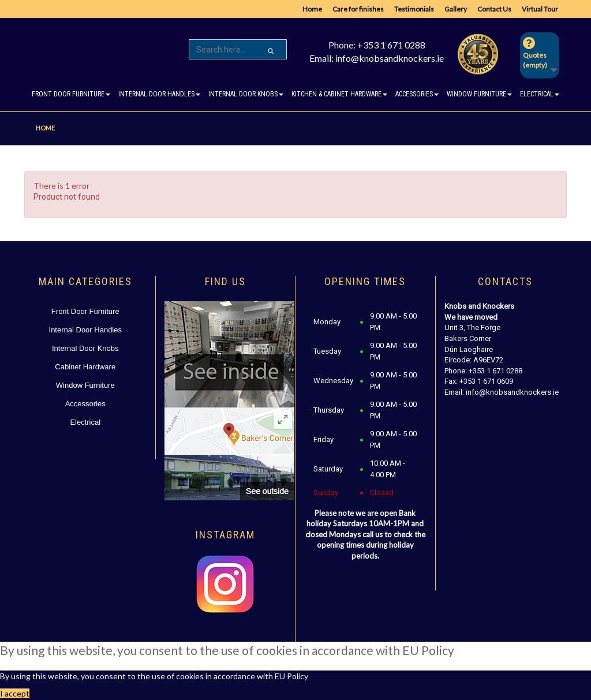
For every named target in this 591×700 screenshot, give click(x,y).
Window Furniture (85, 385)
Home (312, 9)
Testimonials (414, 9)
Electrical (85, 422)
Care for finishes (358, 9)
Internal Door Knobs (85, 348)
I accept (15, 693)
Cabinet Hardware (85, 367)
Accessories (85, 404)
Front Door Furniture (85, 311)
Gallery (456, 9)
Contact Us (494, 9)
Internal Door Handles (85, 330)
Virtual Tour (540, 9)
